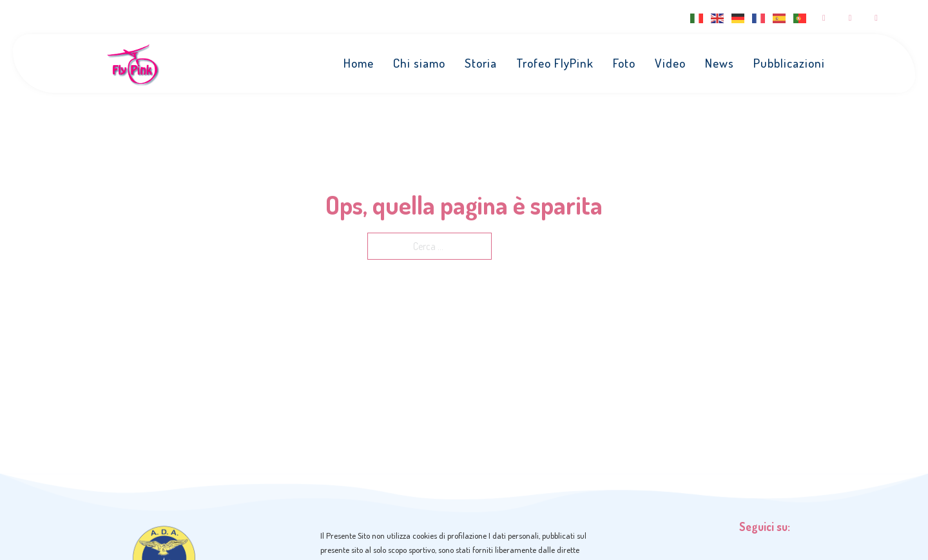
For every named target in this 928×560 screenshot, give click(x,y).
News (720, 63)
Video (670, 63)
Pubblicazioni (789, 63)
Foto (624, 63)
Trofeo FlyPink (555, 63)
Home (359, 63)
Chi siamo (419, 63)
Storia (481, 63)
